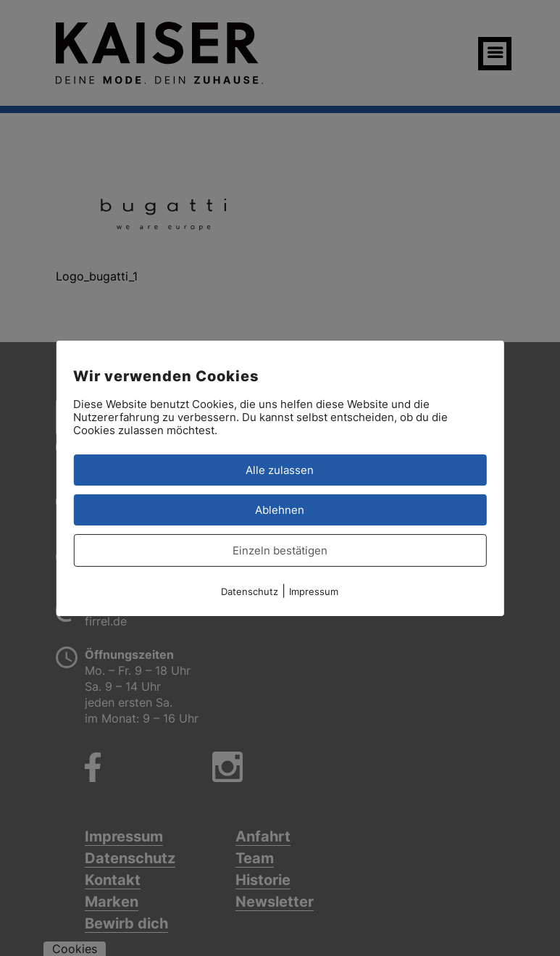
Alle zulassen (280, 469)
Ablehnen (280, 509)
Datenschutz (250, 591)
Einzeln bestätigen (280, 550)
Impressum (314, 591)
